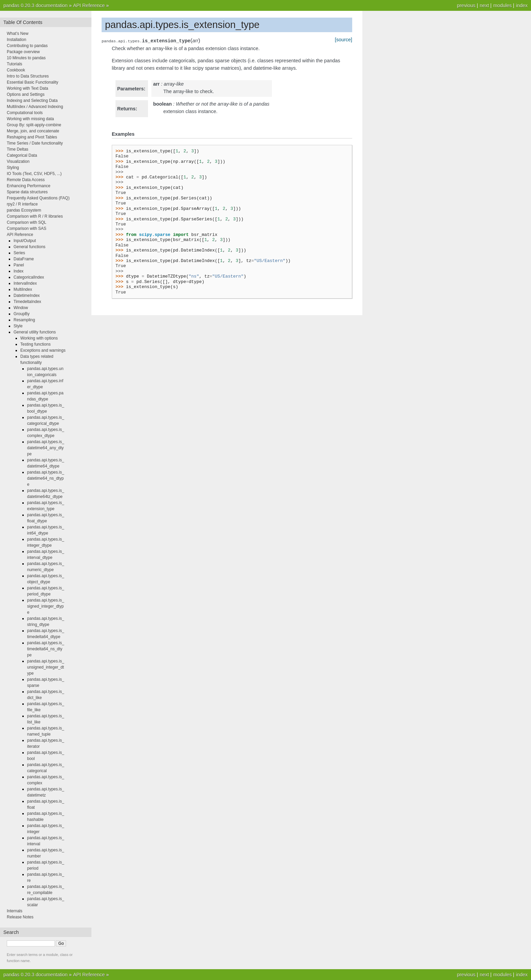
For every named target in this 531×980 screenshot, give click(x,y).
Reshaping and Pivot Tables (32, 137)
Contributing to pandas (27, 46)
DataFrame (24, 259)
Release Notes (20, 917)
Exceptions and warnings (43, 350)
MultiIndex (23, 289)
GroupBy (22, 314)
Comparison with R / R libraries (35, 216)
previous (466, 5)
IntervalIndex (25, 283)
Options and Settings (26, 94)
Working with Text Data (27, 88)
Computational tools (25, 113)
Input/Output (25, 241)
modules (502, 5)
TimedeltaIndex (27, 302)
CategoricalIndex (29, 277)
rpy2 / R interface (22, 204)
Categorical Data (22, 155)
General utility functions (35, 332)
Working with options (39, 338)
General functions (29, 247)
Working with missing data (30, 119)
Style (18, 326)
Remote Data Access (26, 180)
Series (19, 253)
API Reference (89, 5)
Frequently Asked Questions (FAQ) (38, 198)
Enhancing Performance (29, 186)
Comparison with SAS (27, 228)
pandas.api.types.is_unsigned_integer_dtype (46, 667)
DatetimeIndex (27, 296)
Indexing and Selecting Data (32, 101)
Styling (13, 168)
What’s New (18, 34)
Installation (16, 40)
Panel (19, 265)
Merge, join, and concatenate (33, 131)
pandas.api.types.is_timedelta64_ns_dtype (46, 649)
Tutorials (15, 64)
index (522, 5)
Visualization (18, 161)
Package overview (23, 52)
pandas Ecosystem (24, 210)
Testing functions (35, 344)
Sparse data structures (27, 192)
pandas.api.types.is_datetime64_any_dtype (46, 448)
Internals (15, 911)
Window (21, 308)
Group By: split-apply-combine (34, 125)
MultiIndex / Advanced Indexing (35, 107)
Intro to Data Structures (28, 76)
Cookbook (16, 70)
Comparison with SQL (27, 222)
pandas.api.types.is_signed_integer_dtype (46, 606)
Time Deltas (18, 149)
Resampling (24, 320)
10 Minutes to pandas (26, 58)
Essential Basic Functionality (33, 82)
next (484, 5)
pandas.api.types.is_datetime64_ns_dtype (46, 478)
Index (18, 271)
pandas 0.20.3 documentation (36, 5)
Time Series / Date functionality (35, 143)
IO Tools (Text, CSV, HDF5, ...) (34, 174)
